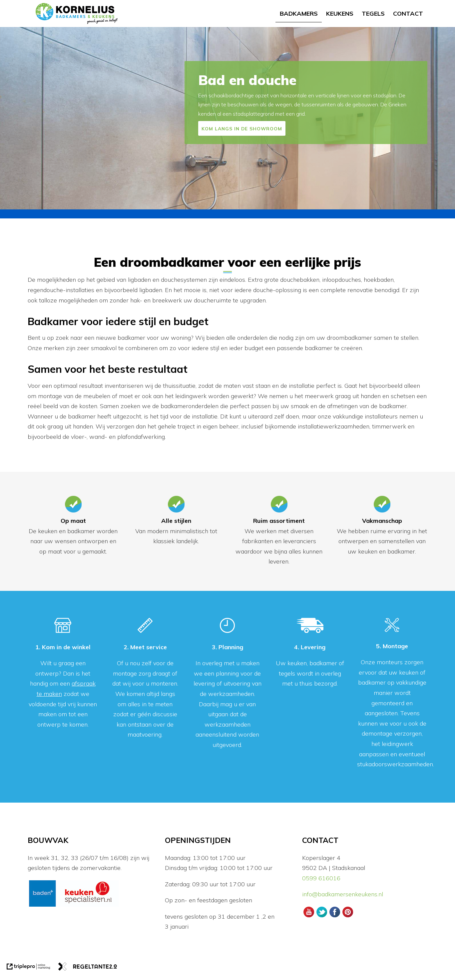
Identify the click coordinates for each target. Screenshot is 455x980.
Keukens (340, 14)
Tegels (373, 14)
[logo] (77, 14)
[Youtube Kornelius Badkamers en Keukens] (309, 916)
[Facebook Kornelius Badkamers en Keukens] (335, 916)
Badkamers (299, 14)
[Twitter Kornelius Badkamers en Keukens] (322, 916)
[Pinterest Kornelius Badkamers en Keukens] (348, 916)
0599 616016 (321, 878)
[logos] (74, 906)
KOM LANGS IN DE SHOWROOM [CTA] (242, 129)
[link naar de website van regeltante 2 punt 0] (88, 968)
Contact (408, 14)
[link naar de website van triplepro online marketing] (28, 968)
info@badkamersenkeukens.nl (343, 894)
